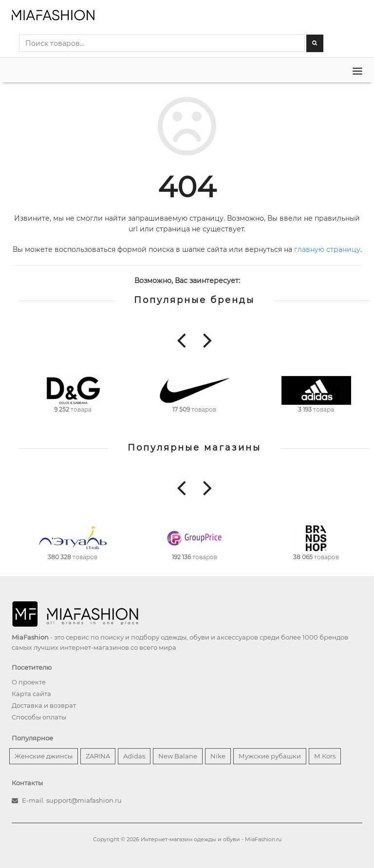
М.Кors (325, 756)
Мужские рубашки (270, 756)
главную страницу (327, 249)
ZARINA (98, 756)
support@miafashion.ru (84, 800)
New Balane (178, 756)
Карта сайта (31, 694)
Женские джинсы (44, 756)
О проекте (29, 682)
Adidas (134, 756)
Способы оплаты (39, 717)
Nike (218, 756)
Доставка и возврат (44, 705)
